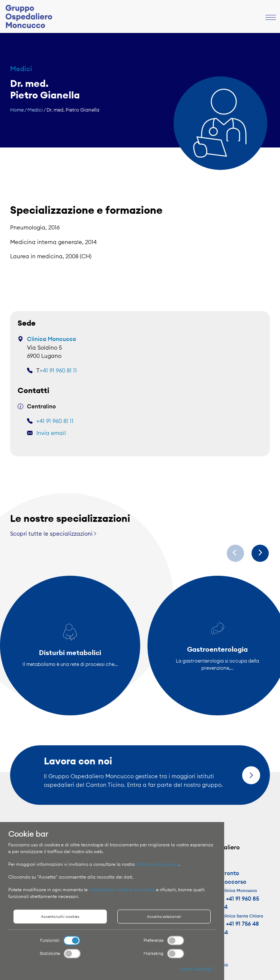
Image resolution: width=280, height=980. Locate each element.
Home (17, 110)
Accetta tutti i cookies (60, 917)
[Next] (260, 553)
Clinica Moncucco (52, 339)
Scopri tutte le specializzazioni (53, 534)
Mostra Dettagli (197, 969)
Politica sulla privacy (158, 864)
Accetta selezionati (164, 917)
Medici (35, 110)
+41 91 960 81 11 (58, 370)
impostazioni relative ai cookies (122, 890)
